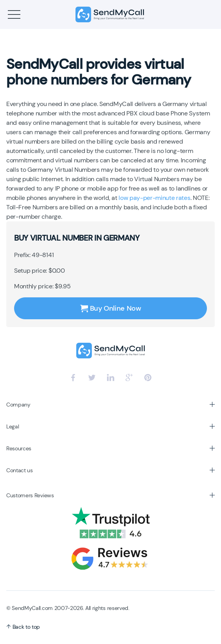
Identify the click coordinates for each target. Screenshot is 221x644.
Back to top (23, 627)
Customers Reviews (30, 495)
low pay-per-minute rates (154, 198)
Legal (13, 426)
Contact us (20, 470)
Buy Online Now (111, 308)
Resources (19, 448)
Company (18, 405)
